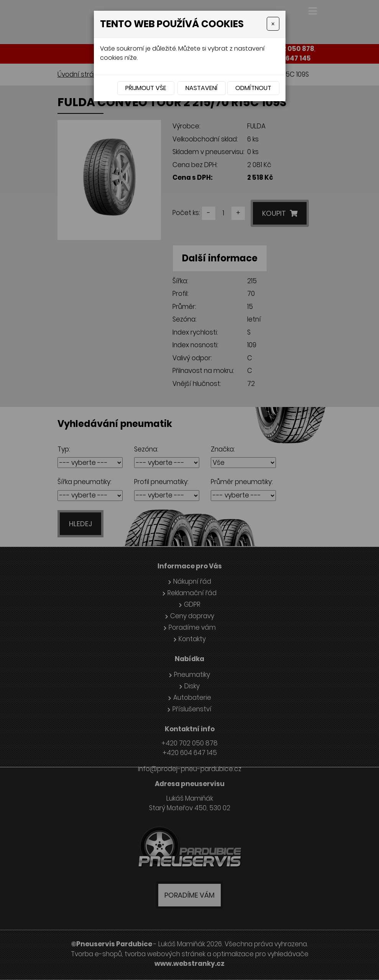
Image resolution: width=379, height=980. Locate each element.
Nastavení (202, 88)
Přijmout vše (146, 88)
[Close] (273, 24)
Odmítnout (253, 88)
